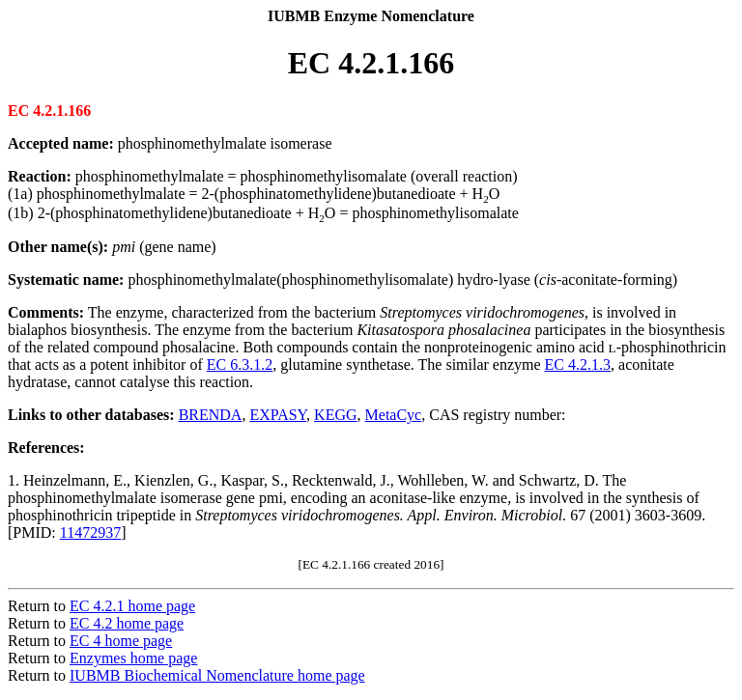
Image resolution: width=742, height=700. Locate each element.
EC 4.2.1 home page (132, 606)
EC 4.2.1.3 (578, 364)
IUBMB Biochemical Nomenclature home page (217, 675)
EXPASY (278, 415)
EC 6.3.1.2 (240, 364)
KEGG (335, 415)
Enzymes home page (133, 658)
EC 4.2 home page (127, 623)
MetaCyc (394, 415)
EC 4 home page (121, 641)
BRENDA (211, 415)
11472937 (90, 532)
